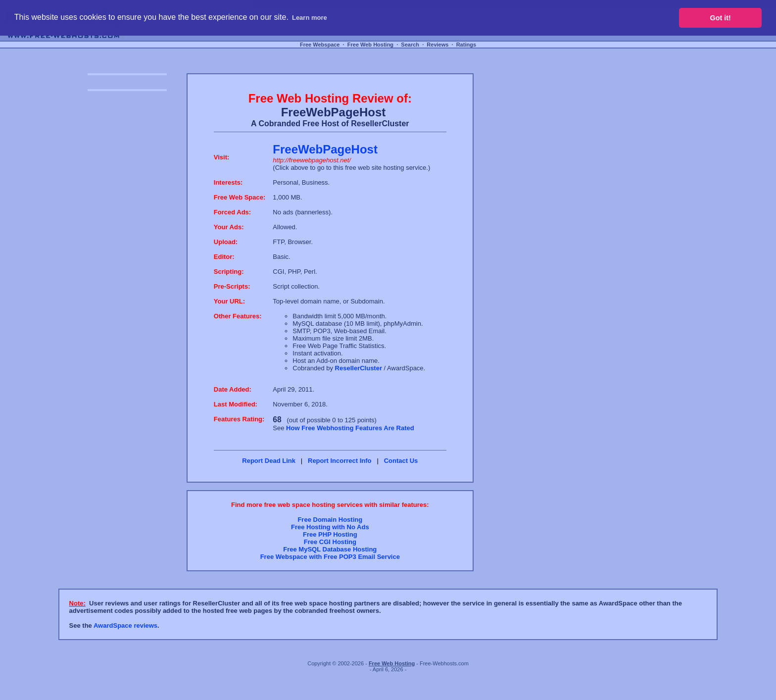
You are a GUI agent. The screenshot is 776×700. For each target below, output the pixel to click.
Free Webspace (320, 45)
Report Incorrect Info (340, 461)
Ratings (466, 45)
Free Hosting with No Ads (330, 527)
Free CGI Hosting (330, 542)
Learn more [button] (310, 18)
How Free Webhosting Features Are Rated (350, 428)
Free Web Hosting (370, 45)
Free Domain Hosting (330, 520)
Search (410, 45)
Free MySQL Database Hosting (330, 549)
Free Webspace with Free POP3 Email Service (330, 557)
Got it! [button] (721, 18)
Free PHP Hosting (330, 534)
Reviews (437, 45)
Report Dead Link (269, 461)
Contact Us (401, 461)
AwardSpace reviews (125, 625)
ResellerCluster (359, 368)
